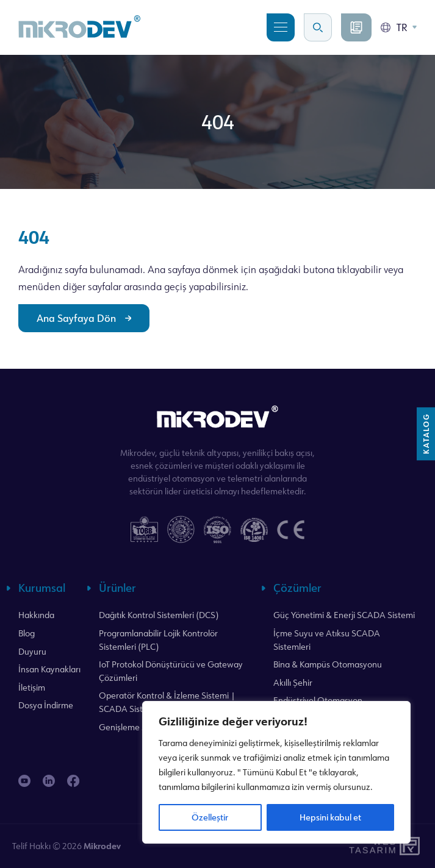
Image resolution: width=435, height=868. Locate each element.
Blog (27, 633)
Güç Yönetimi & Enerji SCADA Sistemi (344, 615)
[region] (276, 772)
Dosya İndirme (46, 705)
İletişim (32, 687)
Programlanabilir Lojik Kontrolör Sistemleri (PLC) (158, 640)
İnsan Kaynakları (49, 669)
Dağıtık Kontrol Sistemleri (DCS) (159, 615)
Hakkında (36, 615)
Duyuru (32, 651)
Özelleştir (210, 817)
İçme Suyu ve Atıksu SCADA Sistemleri (327, 640)
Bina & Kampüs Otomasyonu (328, 664)
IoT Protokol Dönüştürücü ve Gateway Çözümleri (171, 671)
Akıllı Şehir (293, 682)
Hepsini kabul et (330, 817)
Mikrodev (102, 846)
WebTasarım (372, 846)
